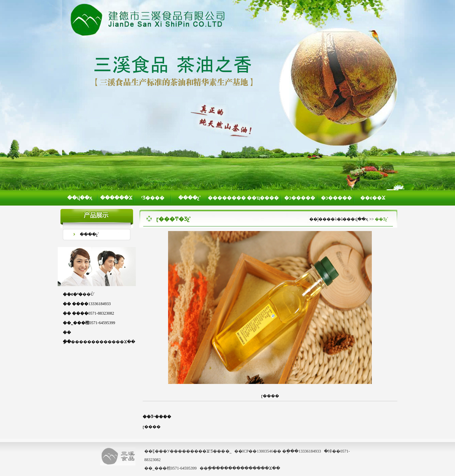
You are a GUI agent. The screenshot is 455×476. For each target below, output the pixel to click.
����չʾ (189, 198)
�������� (226, 198)
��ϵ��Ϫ (373, 198)
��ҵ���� (263, 198)
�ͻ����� (300, 198)
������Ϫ (116, 198)
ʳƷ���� (153, 198)
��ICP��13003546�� (258, 451)
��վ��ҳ (80, 198)
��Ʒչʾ (382, 219)
